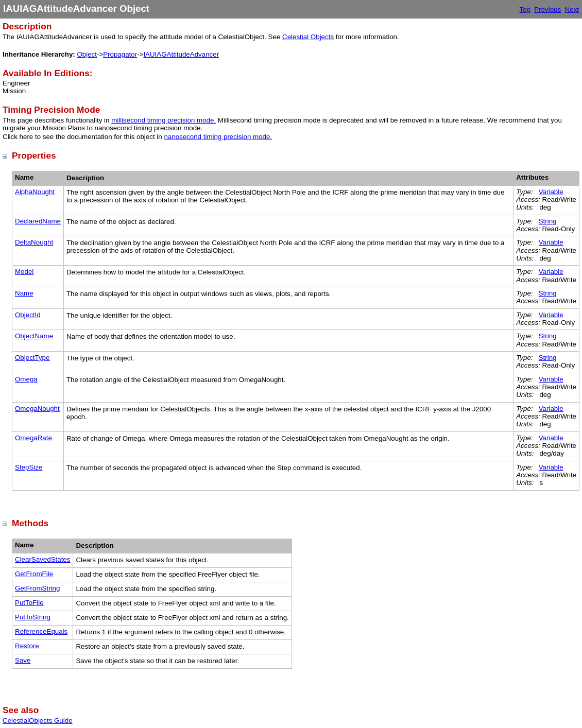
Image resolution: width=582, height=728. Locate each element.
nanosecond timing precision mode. (218, 137)
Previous (547, 10)
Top (525, 10)
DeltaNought (34, 242)
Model (24, 272)
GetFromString (37, 588)
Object (87, 54)
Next (572, 10)
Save (23, 660)
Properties (34, 155)
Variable (551, 192)
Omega (26, 379)
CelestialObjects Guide (38, 721)
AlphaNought (35, 192)
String (548, 221)
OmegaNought (37, 409)
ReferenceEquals (41, 631)
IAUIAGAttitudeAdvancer (181, 54)
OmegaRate (33, 438)
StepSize (29, 467)
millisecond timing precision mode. (164, 120)
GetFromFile (34, 574)
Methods (30, 523)
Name (24, 293)
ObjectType (32, 358)
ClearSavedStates (42, 559)
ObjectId (28, 315)
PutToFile (29, 603)
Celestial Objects (308, 37)
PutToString (33, 617)
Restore (27, 646)
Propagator (120, 54)
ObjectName (34, 336)
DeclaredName (38, 221)
